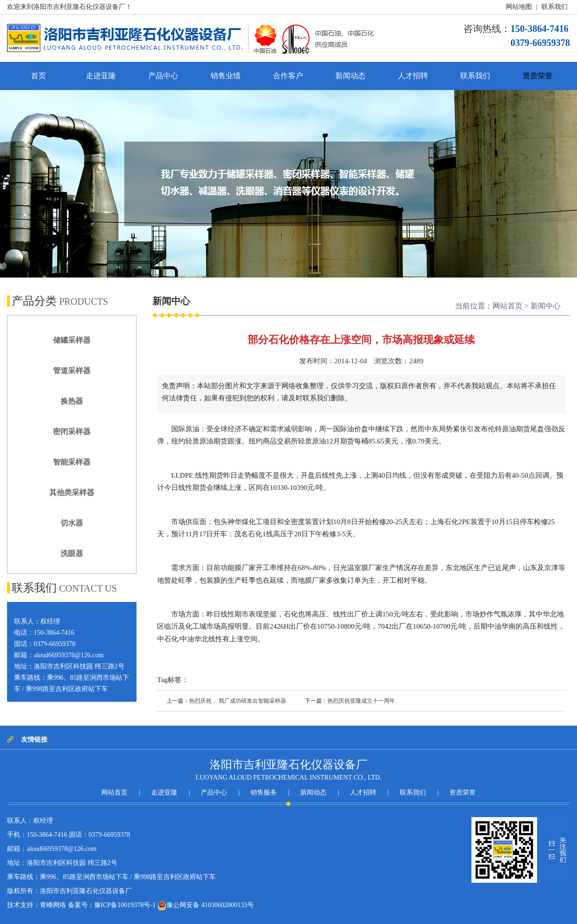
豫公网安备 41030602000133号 (205, 906)
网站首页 (508, 306)
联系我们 (554, 7)
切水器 (72, 523)
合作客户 (288, 76)
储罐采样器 (72, 340)
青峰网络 (53, 905)
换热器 (72, 401)
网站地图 (519, 7)
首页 (38, 76)
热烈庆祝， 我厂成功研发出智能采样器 (238, 701)
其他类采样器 (72, 492)
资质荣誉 (538, 76)
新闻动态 (350, 76)
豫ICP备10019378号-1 (125, 905)
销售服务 (264, 793)
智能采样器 (72, 462)
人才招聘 (413, 76)
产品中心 (163, 76)
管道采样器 (72, 371)
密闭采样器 (72, 432)
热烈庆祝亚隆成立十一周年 (361, 701)
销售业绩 (226, 76)
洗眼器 (72, 553)
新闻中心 (546, 306)
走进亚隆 (101, 76)
